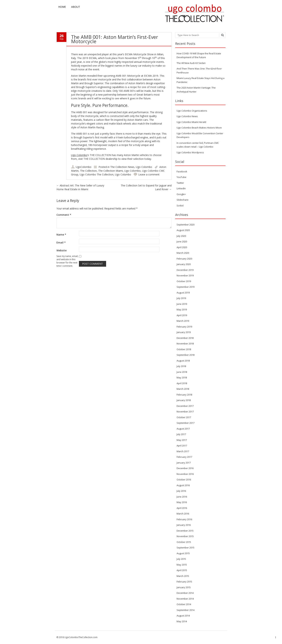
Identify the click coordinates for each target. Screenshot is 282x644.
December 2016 (185, 468)
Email (61, 242)
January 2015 (184, 587)
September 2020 (186, 225)
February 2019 (184, 327)
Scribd (180, 205)
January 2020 (184, 264)
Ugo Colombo (79, 155)
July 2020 (181, 236)
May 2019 (182, 309)
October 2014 (184, 604)
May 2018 (182, 378)
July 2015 (181, 559)
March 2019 (183, 321)
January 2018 (184, 400)
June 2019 (182, 304)
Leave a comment (149, 174)
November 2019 (185, 275)
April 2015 (182, 570)
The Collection (88, 171)
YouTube (181, 177)
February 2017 (184, 457)
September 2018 (186, 355)
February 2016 (184, 519)
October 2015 (184, 542)
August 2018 (183, 361)
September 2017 (186, 423)
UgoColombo (84, 167)
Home (62, 7)
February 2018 (184, 395)
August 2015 (183, 553)
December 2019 (185, 270)
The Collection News (122, 167)
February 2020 (184, 259)
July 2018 (181, 366)
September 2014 (186, 610)
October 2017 (184, 417)
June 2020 (182, 241)
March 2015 (183, 576)
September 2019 (186, 287)
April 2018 (182, 383)
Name (61, 235)
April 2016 (182, 508)
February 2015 (184, 582)
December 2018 (185, 338)
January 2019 (184, 332)
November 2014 (185, 599)
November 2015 (185, 536)
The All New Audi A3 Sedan (191, 63)
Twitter (180, 183)
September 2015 (186, 548)
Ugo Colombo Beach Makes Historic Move (199, 128)
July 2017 (181, 434)
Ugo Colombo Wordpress (190, 152)
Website (62, 250)
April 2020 (182, 247)
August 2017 (183, 429)
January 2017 (184, 463)
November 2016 (185, 474)
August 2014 (183, 616)
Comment (64, 215)
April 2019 (182, 315)
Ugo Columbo (123, 174)
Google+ (181, 194)
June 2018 (182, 372)
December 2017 (185, 406)
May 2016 (182, 502)
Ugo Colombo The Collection (97, 174)
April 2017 (182, 446)
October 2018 (184, 349)
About (76, 7)
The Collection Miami (111, 171)
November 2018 (185, 344)
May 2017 (182, 440)
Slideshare (183, 200)
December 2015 (185, 531)
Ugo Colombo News (187, 116)
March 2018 (183, 389)
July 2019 (181, 298)
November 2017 (185, 412)
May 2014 (182, 621)
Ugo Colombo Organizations (192, 111)
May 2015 (182, 565)
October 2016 (184, 480)
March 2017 (183, 451)
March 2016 (183, 514)
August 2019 (183, 293)
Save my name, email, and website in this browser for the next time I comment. (67, 261)
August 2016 (183, 485)
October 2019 (184, 281)
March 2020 (183, 253)
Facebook (182, 171)
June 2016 (182, 497)
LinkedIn (181, 188)
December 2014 (185, 593)
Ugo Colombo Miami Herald (191, 122)
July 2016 (181, 491)
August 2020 (183, 230)
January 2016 (184, 525)
